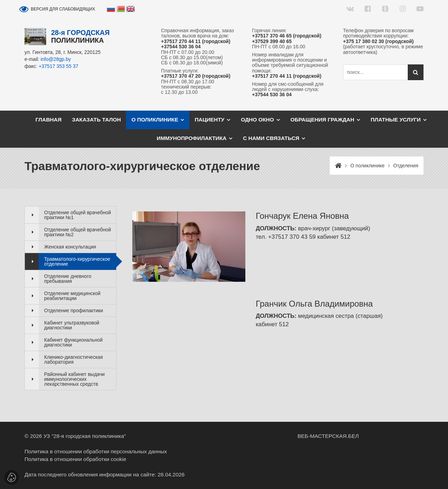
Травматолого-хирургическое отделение (77, 261)
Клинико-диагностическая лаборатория (73, 359)
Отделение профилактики (73, 310)
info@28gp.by (56, 59)
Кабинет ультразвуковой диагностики (72, 325)
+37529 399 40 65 (272, 41)
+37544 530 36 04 (181, 47)
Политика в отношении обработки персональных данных (96, 451)
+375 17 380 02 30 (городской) (378, 41)
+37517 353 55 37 (58, 66)
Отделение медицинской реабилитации (72, 296)
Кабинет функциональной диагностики (73, 342)
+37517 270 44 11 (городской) (196, 41)
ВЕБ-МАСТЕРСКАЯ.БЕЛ (328, 436)
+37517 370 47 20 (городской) (196, 76)
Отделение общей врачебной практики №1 (78, 215)
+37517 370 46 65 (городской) (287, 36)
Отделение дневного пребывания (68, 279)
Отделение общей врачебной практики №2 (78, 232)
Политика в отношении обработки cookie (75, 459)
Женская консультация (70, 247)
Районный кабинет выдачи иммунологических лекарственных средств (74, 379)
